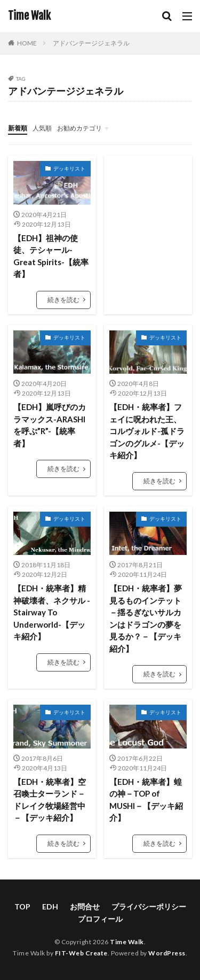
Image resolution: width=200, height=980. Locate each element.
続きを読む (63, 300)
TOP (22, 906)
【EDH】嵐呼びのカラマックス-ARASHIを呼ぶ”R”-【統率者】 (50, 425)
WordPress (167, 953)
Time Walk (29, 16)
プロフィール (100, 919)
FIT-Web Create (81, 953)
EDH (50, 906)
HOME (27, 43)
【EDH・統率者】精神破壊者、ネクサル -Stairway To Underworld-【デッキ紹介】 (52, 612)
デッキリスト (69, 168)
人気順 (42, 128)
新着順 (18, 128)
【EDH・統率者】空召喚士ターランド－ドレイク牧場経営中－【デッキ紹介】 (50, 800)
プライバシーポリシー (149, 906)
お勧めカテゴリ (79, 128)
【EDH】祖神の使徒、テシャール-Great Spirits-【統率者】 (51, 256)
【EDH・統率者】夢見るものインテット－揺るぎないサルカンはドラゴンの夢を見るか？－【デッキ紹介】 (146, 618)
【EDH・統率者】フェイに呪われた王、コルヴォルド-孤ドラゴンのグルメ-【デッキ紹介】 (147, 431)
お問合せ (85, 906)
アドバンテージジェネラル (91, 43)
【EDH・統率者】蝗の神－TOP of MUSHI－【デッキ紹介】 (146, 800)
